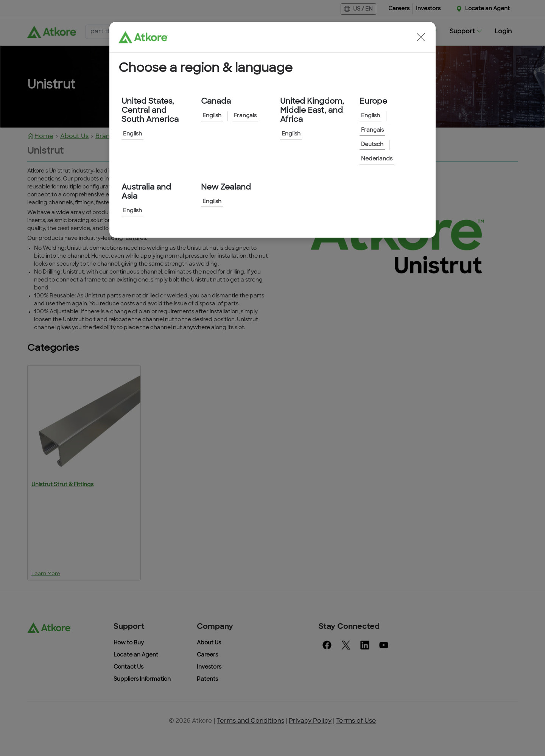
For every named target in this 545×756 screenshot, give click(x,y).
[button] (421, 37)
